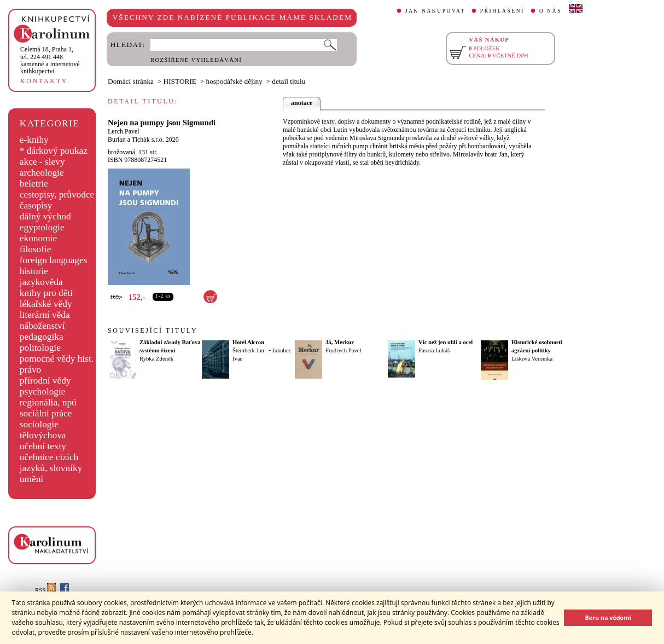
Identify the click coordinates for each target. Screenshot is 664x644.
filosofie (36, 249)
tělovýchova (43, 435)
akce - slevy (42, 162)
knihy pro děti (46, 293)
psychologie (43, 391)
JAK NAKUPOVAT (435, 11)
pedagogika (42, 337)
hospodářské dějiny (234, 81)
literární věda (45, 315)
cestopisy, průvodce (57, 195)
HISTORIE (180, 81)
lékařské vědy (46, 304)
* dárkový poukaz (54, 151)
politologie (40, 348)
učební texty (43, 446)
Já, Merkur (340, 342)
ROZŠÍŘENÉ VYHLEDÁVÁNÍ (196, 60)
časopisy (36, 205)
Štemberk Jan (248, 350)
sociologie (39, 424)
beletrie (34, 184)
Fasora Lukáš (434, 350)
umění (31, 479)
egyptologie (42, 227)
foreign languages (54, 260)
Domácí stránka (131, 81)
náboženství (42, 326)
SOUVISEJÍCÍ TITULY (153, 330)
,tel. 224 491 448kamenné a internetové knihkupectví (50, 60)
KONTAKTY (44, 81)
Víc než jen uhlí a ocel (445, 342)
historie (34, 271)
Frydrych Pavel (343, 350)
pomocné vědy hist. (57, 359)
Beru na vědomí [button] (608, 617)
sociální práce (46, 413)
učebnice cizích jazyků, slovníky (51, 463)
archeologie (42, 173)
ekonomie (38, 238)
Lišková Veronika (532, 359)
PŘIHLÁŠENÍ (502, 11)
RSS (45, 590)
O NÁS (551, 11)
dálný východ (45, 216)
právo (30, 370)
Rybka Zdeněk (156, 359)
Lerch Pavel (124, 131)
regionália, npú (48, 402)
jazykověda (41, 282)
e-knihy (34, 140)
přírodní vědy (45, 381)
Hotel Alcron (248, 342)
